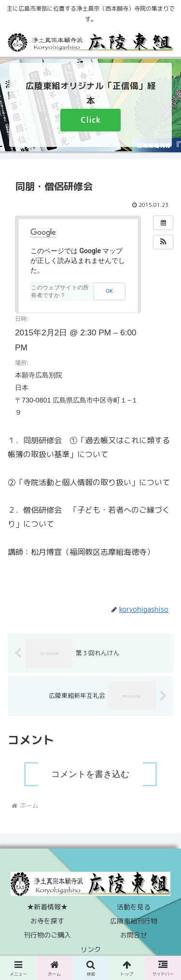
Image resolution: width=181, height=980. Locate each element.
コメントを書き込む (90, 774)
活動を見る (134, 907)
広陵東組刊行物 (134, 921)
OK (109, 291)
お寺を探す (47, 921)
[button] (163, 242)
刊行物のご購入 (47, 935)
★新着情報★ (47, 907)
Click (90, 120)
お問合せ (134, 935)
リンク (91, 949)
